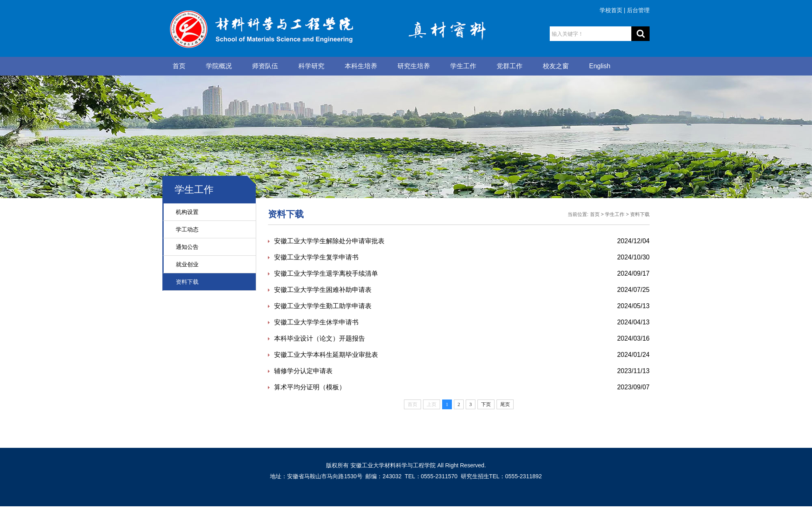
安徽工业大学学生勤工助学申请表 (323, 306)
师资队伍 (265, 66)
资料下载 (187, 282)
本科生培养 (361, 66)
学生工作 (463, 66)
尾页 (505, 404)
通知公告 (187, 247)
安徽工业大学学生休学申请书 (316, 322)
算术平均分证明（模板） (310, 387)
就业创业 (187, 264)
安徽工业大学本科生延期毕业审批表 (326, 355)
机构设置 (187, 212)
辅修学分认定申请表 (303, 371)
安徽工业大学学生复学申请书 (316, 257)
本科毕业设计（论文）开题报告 (320, 338)
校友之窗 (556, 66)
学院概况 (219, 66)
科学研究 (311, 66)
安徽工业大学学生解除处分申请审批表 (329, 241)
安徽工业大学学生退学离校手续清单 (326, 273)
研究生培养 (414, 66)
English (600, 66)
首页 (179, 66)
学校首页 (611, 10)
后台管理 (638, 10)
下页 (486, 404)
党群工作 (510, 66)
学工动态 (187, 229)
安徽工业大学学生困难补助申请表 (323, 290)
